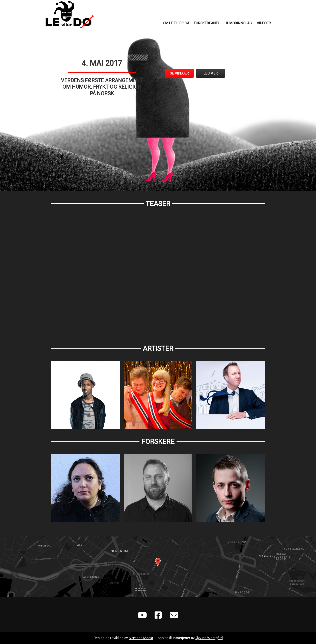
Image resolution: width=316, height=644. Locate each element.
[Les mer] (210, 73)
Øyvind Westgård (209, 638)
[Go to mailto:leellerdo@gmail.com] (174, 616)
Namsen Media (141, 638)
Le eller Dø (69, 15)
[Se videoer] (179, 73)
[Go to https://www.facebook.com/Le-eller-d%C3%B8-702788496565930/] (158, 616)
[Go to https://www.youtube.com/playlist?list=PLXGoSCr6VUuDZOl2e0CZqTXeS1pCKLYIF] (142, 616)
